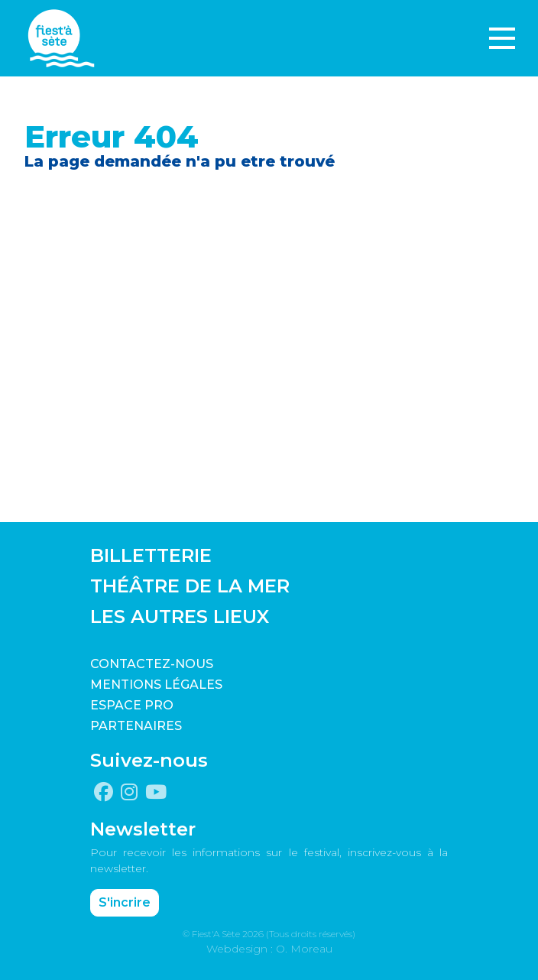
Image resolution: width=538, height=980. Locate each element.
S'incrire (125, 902)
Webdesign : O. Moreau (269, 949)
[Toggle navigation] (502, 38)
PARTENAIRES (136, 726)
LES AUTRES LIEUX (180, 617)
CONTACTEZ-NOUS (152, 664)
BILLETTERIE (151, 555)
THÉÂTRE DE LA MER (190, 586)
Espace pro (132, 705)
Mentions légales (156, 685)
